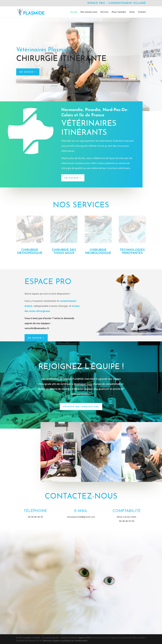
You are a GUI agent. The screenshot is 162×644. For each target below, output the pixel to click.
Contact (142, 12)
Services (104, 12)
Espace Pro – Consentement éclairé (117, 3)
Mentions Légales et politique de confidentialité (65, 641)
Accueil (74, 12)
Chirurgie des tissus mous (64, 252)
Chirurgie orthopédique (30, 252)
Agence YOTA (85, 638)
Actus (132, 12)
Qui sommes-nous (89, 12)
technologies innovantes (132, 252)
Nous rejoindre (119, 12)
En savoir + (28, 72)
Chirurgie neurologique (98, 252)
